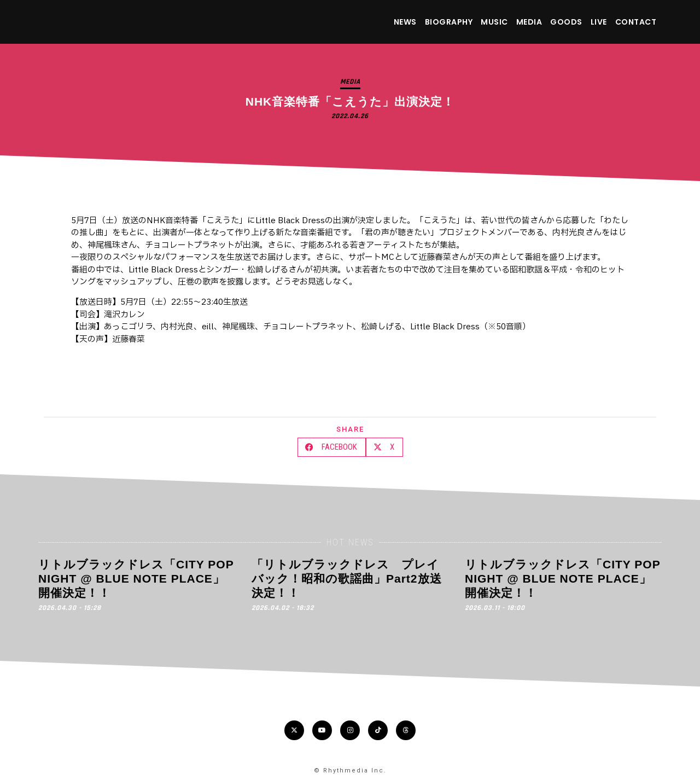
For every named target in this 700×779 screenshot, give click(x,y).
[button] (332, 447)
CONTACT (636, 22)
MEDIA (529, 22)
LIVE (599, 22)
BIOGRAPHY (449, 22)
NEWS (405, 22)
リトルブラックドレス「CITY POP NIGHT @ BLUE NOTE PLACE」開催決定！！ (136, 579)
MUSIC (494, 22)
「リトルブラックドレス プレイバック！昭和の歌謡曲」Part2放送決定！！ (347, 579)
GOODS (566, 22)
